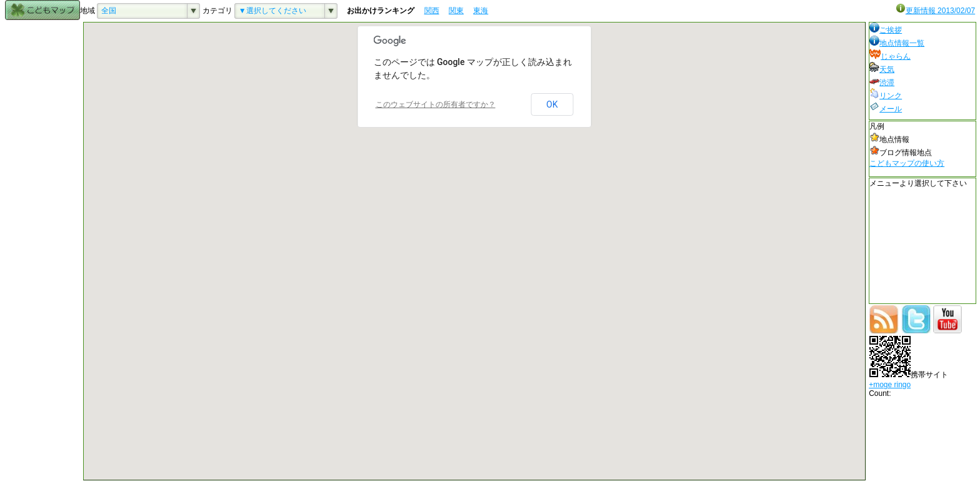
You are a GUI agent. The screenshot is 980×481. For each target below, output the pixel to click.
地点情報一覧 (897, 43)
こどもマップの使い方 (907, 163)
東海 (481, 11)
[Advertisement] (42, 210)
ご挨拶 (886, 30)
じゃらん (890, 56)
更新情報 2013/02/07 (935, 11)
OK (552, 104)
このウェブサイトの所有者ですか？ (436, 104)
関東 (456, 11)
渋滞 (882, 83)
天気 (882, 69)
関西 (432, 11)
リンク (886, 96)
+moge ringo (890, 385)
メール (886, 109)
